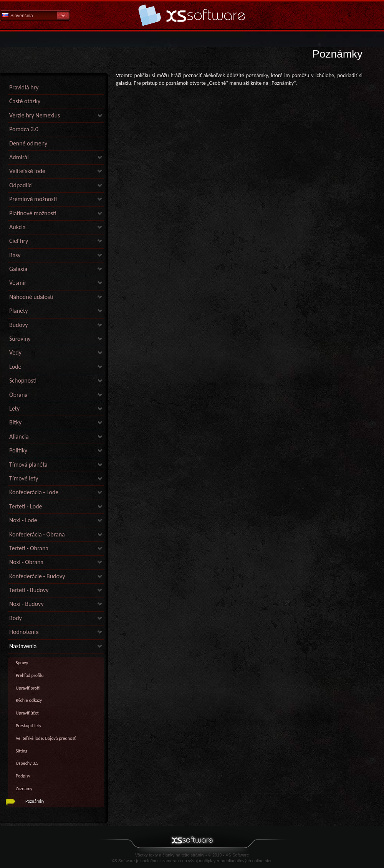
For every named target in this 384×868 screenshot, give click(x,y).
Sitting (22, 751)
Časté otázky (25, 101)
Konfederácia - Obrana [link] (37, 534)
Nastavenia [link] (23, 646)
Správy (22, 663)
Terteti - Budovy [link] (29, 590)
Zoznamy (24, 789)
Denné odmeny (28, 143)
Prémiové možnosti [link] (33, 199)
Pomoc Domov (192, 15)
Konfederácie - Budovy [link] (37, 576)
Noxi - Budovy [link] (26, 604)
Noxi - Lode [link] (23, 520)
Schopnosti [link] (23, 380)
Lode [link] (15, 367)
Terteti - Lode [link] (26, 506)
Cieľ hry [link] (19, 241)
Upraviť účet (27, 713)
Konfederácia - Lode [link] (34, 492)
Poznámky (35, 801)
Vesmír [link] (18, 283)
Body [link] (16, 618)
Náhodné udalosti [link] (31, 297)
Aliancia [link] (19, 436)
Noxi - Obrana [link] (26, 562)
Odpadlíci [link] (21, 185)
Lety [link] (14, 408)
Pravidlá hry (24, 87)
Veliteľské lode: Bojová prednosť (46, 738)
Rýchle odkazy (29, 700)
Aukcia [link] (17, 227)
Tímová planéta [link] (28, 465)
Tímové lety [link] (24, 478)
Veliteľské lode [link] (27, 171)
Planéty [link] (18, 311)
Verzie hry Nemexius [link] (35, 115)
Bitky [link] (15, 422)
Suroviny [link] (20, 339)
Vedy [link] (15, 352)
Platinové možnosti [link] (33, 213)
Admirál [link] (19, 157)
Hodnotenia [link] (24, 632)
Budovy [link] (18, 325)
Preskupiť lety (29, 726)
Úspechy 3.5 (27, 763)
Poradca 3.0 (24, 129)
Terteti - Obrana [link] (29, 548)
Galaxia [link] (18, 269)
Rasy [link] (15, 255)
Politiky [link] (18, 450)
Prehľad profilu (30, 675)
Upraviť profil (28, 688)
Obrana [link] (18, 395)
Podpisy (23, 776)
